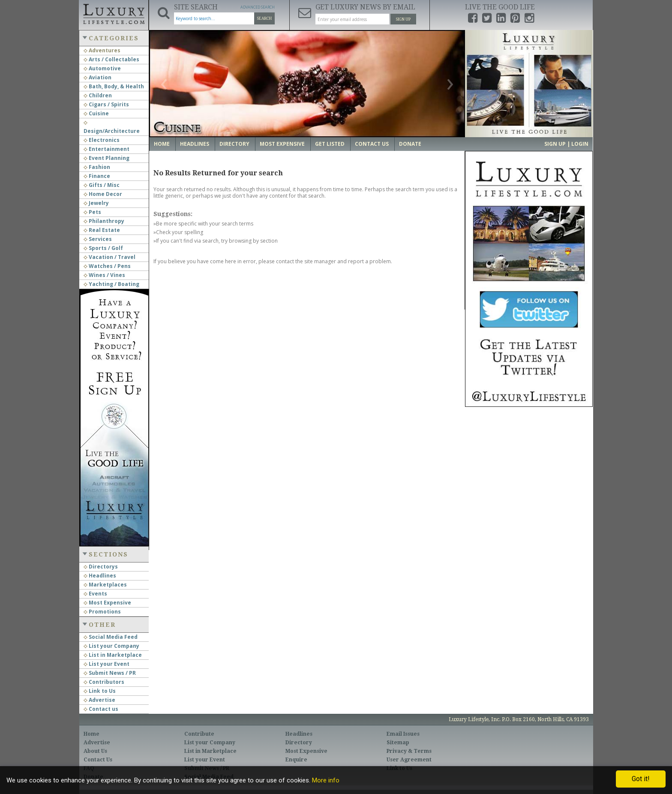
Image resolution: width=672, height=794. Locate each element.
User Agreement (409, 760)
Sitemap (398, 743)
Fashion (97, 167)
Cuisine (96, 113)
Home (162, 144)
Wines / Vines (104, 275)
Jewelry (96, 203)
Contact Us (372, 144)
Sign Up (403, 19)
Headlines (100, 576)
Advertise (99, 700)
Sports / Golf (103, 248)
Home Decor (103, 194)
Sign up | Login (566, 144)
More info (326, 780)
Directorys (101, 567)
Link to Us (100, 691)
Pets (92, 212)
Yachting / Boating (111, 284)
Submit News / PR (110, 673)
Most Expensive (107, 603)
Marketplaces (105, 585)
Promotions (102, 612)
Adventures (102, 50)
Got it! (641, 779)
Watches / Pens (107, 266)
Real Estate (102, 230)
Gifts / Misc (102, 185)
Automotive (102, 68)
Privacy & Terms (409, 751)
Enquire (296, 760)
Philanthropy (104, 221)
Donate (410, 144)
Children (98, 95)
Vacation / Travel (109, 257)
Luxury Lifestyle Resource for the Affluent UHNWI (114, 13)
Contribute (199, 734)
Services (98, 239)
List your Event (106, 664)
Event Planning (106, 158)
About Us (95, 751)
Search (264, 18)
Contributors (104, 682)
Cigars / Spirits (106, 104)
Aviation (97, 77)
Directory (234, 144)
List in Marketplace (113, 655)
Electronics (102, 140)
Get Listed (330, 144)
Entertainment (106, 149)
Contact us (101, 709)
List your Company (111, 646)
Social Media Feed (111, 637)
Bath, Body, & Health (114, 86)
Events (95, 594)
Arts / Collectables (111, 59)
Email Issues (403, 734)
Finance (97, 176)
